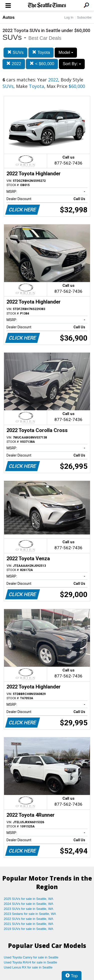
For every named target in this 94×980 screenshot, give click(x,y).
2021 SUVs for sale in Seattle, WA (29, 924)
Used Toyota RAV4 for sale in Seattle (30, 962)
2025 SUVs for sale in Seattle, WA (29, 899)
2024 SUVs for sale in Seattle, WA (29, 904)
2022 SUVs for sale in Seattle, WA (29, 919)
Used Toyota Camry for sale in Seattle (31, 957)
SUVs (15, 52)
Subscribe (84, 17)
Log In (69, 17)
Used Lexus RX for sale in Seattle (28, 967)
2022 (14, 64)
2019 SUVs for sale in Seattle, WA (29, 929)
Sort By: (72, 64)
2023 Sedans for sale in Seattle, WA (30, 914)
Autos (9, 17)
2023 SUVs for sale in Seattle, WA (29, 909)
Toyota (41, 52)
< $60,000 (42, 64)
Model (66, 52)
